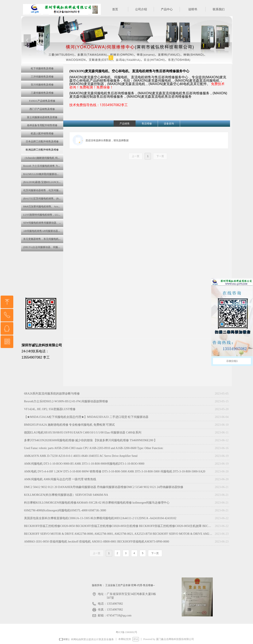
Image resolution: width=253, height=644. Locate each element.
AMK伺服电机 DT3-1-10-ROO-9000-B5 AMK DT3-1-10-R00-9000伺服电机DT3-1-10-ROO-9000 (84, 464)
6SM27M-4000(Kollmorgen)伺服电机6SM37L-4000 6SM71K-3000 (65, 510)
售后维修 (147, 124)
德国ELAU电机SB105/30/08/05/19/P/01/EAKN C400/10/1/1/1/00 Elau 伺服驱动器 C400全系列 (83, 433)
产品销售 (125, 124)
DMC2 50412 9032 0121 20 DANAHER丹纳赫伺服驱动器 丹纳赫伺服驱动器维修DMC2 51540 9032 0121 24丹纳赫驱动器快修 (104, 487)
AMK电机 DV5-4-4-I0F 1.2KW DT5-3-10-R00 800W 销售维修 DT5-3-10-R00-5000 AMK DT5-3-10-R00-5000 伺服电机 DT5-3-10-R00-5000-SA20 (115, 471)
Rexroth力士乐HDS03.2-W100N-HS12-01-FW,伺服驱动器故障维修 (66, 401)
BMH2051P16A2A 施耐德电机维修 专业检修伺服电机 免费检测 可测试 (69, 425)
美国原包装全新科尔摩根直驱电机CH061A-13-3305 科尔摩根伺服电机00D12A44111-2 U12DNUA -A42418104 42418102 (100, 518)
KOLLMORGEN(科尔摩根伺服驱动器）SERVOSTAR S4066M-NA (66, 495)
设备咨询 (169, 124)
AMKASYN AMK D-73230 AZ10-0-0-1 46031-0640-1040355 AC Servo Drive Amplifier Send (81, 456)
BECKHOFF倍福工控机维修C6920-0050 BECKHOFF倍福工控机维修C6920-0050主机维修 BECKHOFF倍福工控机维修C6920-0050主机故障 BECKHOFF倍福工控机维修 (118, 526)
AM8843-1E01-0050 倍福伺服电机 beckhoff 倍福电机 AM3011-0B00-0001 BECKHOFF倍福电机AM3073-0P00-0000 (97, 542)
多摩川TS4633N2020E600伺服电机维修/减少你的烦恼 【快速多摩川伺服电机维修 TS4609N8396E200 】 (90, 440)
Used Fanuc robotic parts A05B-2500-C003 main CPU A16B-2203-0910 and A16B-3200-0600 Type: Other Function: (94, 448)
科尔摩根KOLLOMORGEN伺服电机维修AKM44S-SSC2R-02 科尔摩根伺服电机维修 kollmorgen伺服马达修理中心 (97, 503)
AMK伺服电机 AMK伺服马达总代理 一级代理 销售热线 (60, 479)
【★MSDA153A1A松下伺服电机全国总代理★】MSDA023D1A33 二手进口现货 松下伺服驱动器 (86, 417)
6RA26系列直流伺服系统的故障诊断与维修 (52, 394)
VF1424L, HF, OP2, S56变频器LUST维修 (50, 409)
